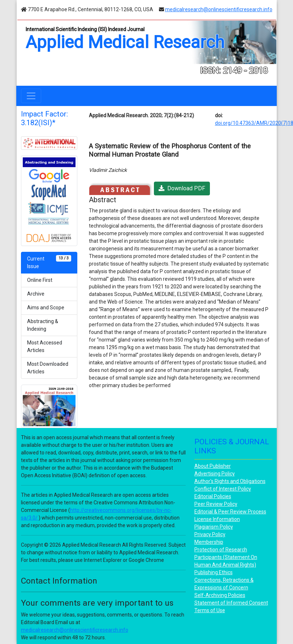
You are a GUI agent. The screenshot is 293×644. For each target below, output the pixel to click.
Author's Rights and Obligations (230, 481)
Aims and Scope (46, 308)
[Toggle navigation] (31, 96)
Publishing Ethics (214, 572)
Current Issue (49, 262)
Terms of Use (210, 610)
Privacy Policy (210, 534)
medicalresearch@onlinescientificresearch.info (219, 9)
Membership (209, 542)
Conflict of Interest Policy (223, 489)
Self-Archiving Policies (220, 595)
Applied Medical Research (125, 42)
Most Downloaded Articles (48, 368)
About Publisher (213, 466)
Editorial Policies (213, 496)
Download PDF (182, 188)
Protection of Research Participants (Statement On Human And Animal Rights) (226, 557)
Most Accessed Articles (45, 346)
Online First (40, 280)
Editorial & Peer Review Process (230, 512)
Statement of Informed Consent (231, 603)
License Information (217, 519)
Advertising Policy (215, 474)
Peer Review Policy (216, 504)
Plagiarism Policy (214, 527)
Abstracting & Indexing (43, 325)
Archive (36, 294)
